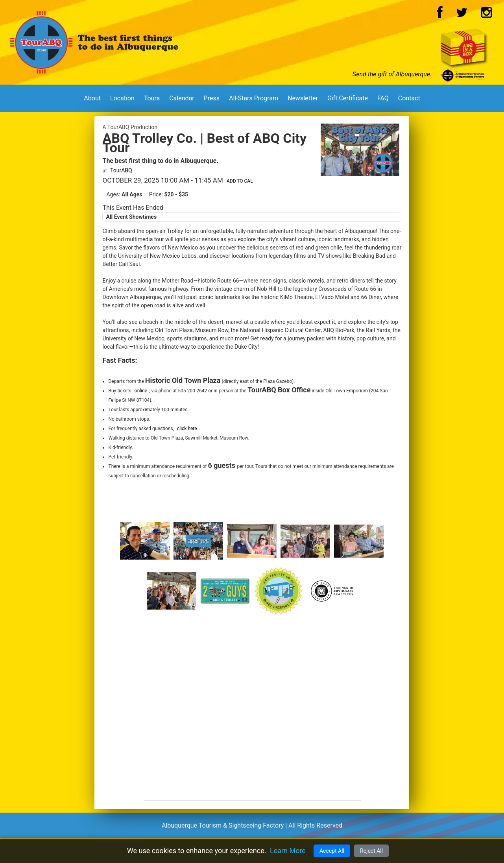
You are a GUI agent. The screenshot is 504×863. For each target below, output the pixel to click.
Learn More (288, 851)
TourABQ (121, 170)
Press (212, 98)
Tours (152, 98)
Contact (409, 98)
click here (187, 429)
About (92, 98)
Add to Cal (240, 181)
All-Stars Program (254, 98)
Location (122, 98)
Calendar (182, 98)
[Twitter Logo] (462, 15)
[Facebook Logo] (440, 15)
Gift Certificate (348, 98)
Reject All (371, 851)
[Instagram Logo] (486, 15)
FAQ (383, 98)
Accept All (332, 851)
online (141, 391)
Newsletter (303, 98)
